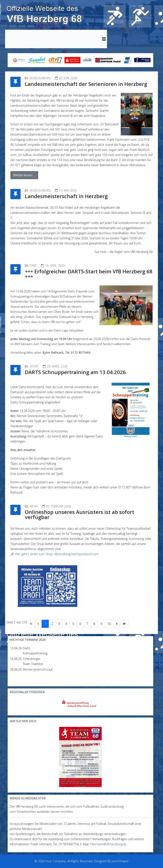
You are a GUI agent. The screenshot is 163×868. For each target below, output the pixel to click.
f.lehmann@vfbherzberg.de (108, 844)
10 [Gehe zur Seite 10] (109, 624)
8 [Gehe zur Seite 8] (94, 624)
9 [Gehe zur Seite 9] (101, 624)
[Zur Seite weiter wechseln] (117, 624)
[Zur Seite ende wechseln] (124, 624)
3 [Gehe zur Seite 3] (59, 624)
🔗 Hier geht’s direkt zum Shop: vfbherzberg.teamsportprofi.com (55, 554)
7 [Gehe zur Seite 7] (87, 624)
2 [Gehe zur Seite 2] (52, 624)
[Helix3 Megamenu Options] (104, 39)
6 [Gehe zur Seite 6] (80, 624)
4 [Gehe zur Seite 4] (66, 624)
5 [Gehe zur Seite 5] (73, 624)
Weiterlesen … (24, 175)
